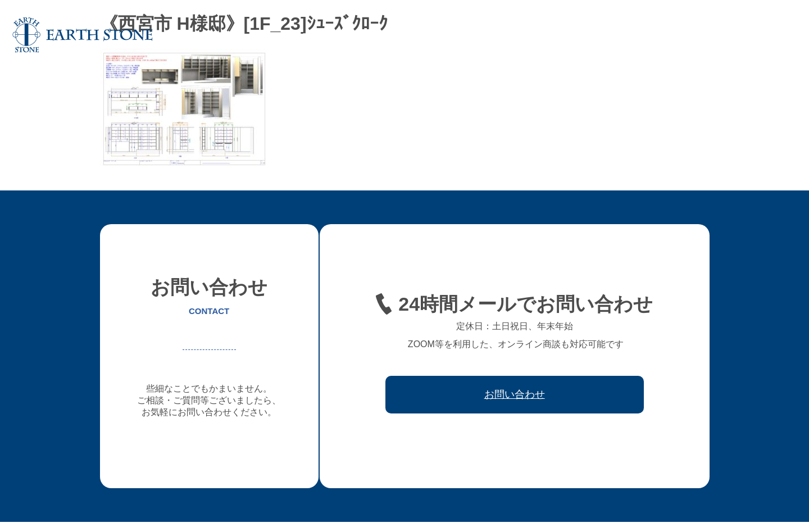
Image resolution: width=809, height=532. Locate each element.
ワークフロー (645, 35)
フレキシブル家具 (524, 35)
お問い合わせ (766, 35)
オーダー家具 (455, 35)
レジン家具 (588, 35)
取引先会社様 (706, 35)
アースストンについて (379, 35)
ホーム (314, 35)
